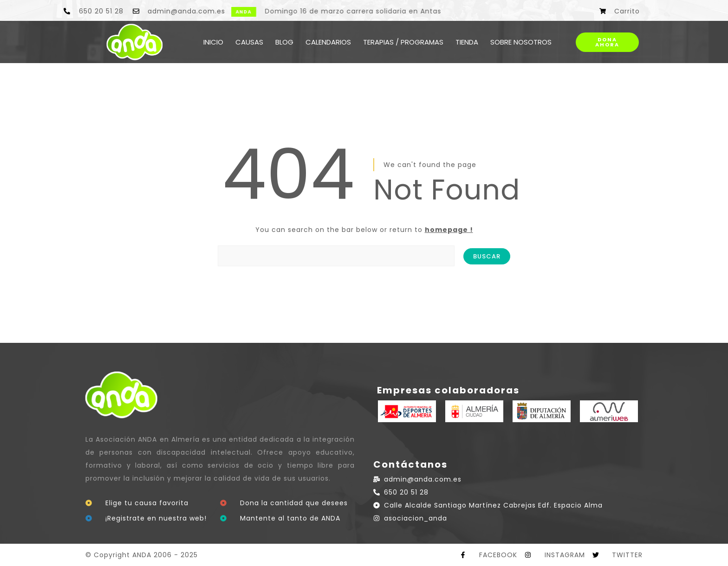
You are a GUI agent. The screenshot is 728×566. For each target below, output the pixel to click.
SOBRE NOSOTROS (521, 42)
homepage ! (449, 230)
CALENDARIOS (328, 42)
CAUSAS (249, 42)
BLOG (284, 42)
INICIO (213, 42)
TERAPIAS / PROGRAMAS (403, 42)
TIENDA (467, 42)
